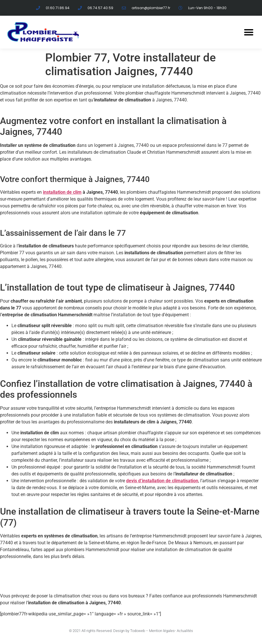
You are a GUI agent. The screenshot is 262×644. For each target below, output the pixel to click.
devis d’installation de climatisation (162, 481)
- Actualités (184, 631)
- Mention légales (161, 631)
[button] (249, 32)
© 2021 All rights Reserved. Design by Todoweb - (108, 631)
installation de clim (62, 192)
